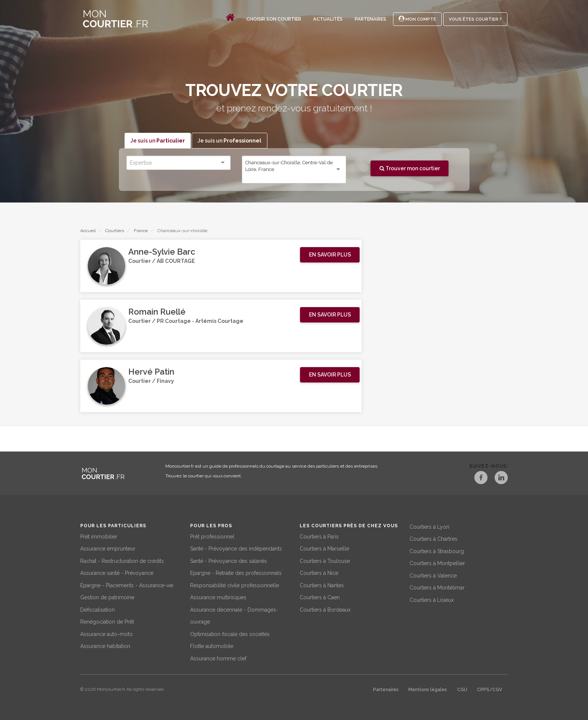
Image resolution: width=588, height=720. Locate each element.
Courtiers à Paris (319, 536)
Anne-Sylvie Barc (162, 252)
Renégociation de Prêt (107, 621)
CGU (462, 689)
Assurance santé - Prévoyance (117, 573)
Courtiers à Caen (320, 597)
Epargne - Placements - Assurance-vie (127, 585)
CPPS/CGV (490, 689)
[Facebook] (476, 479)
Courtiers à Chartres (433, 538)
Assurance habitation (105, 646)
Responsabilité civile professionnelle (235, 585)
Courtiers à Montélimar (437, 587)
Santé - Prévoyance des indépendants (236, 548)
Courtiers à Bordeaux (325, 609)
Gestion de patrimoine (107, 597)
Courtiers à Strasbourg (437, 550)
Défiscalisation (97, 609)
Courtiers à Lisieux (432, 599)
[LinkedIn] (501, 479)
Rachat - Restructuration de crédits (122, 560)
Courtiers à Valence (433, 575)
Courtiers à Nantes (322, 585)
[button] (330, 255)
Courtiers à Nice (319, 573)
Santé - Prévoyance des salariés (229, 560)
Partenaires (370, 19)
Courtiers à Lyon (429, 526)
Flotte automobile (212, 646)
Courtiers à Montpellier (437, 563)
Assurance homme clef (218, 658)
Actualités (328, 19)
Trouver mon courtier (410, 168)
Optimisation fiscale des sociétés (230, 633)
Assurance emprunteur (108, 548)
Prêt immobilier (99, 536)
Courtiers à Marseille (324, 548)
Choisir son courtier (274, 19)
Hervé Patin (151, 372)
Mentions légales (428, 689)
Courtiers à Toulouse (325, 560)
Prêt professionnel (212, 536)
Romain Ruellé (157, 312)
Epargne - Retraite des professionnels (236, 573)
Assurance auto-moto (106, 633)
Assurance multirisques (218, 597)
